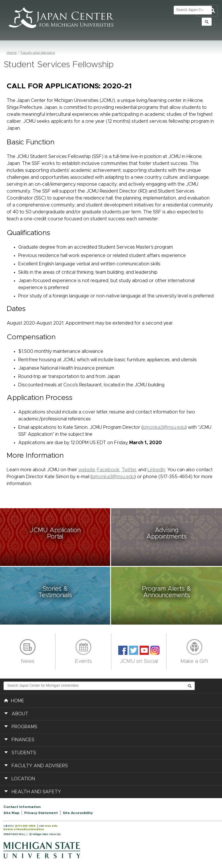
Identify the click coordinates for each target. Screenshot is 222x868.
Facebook (108, 470)
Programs (24, 727)
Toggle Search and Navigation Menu (207, 11)
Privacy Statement (41, 813)
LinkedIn (156, 470)
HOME (14, 700)
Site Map (11, 813)
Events (83, 662)
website (87, 470)
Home (12, 53)
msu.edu (51, 826)
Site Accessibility (78, 813)
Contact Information (22, 807)
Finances (23, 740)
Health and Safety (36, 792)
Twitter (129, 470)
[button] (55, 537)
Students (24, 753)
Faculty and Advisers (38, 53)
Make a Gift (194, 662)
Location (23, 779)
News (28, 662)
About (20, 714)
